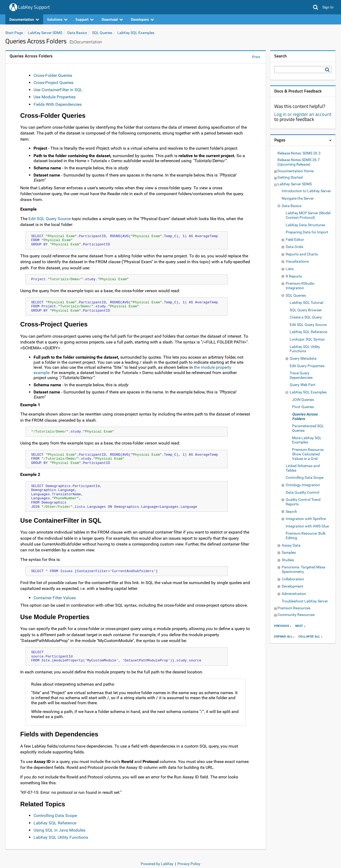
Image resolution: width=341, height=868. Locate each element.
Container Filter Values (55, 598)
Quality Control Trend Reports (303, 502)
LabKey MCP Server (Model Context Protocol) (308, 215)
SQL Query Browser (306, 310)
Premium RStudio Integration (300, 286)
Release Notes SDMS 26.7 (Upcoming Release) (299, 162)
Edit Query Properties (307, 366)
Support (85, 19)
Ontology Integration (303, 485)
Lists (290, 269)
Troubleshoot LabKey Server (305, 601)
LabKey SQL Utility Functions (61, 837)
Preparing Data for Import (307, 232)
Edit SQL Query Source (50, 219)
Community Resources (296, 615)
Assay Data (291, 545)
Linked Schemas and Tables (303, 468)
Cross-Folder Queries (53, 75)
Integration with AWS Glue (307, 526)
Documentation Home (296, 171)
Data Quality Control (302, 492)
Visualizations (297, 261)
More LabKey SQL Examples (307, 440)
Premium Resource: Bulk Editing (306, 536)
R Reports (294, 276)
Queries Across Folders (305, 416)
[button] (316, 7)
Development (292, 586)
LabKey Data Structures (305, 225)
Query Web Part (303, 385)
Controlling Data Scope (55, 815)
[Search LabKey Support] (328, 70)
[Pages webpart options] (330, 140)
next (299, 626)
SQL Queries (102, 33)
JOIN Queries (303, 400)
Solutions (57, 19)
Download (112, 19)
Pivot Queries (303, 407)
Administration (294, 594)
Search (291, 511)
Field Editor (295, 240)
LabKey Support (34, 7)
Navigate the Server (298, 198)
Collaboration (293, 579)
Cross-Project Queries (53, 83)
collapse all (309, 637)
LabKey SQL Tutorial (306, 303)
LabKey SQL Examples (136, 33)
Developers (142, 19)
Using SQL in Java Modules (59, 830)
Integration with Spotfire (306, 519)
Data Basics (77, 33)
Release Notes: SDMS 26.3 (299, 153)
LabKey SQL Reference (55, 823)
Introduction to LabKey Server (306, 191)
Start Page (14, 33)
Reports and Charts (302, 254)
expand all (283, 637)
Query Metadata (303, 358)
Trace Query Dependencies (301, 375)
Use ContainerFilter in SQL (58, 90)
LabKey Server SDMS (45, 33)
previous (282, 626)
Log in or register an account (303, 114)
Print (256, 57)
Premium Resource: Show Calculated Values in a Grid (308, 454)
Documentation (24, 19)
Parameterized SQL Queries (308, 428)
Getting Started (290, 177)
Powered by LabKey (157, 864)
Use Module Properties (55, 97)
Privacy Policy (189, 864)
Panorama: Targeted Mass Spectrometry (303, 569)
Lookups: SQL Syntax (307, 339)
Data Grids (294, 247)
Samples (289, 552)
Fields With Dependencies (58, 104)
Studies (288, 560)
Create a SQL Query (306, 317)
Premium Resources (294, 608)
